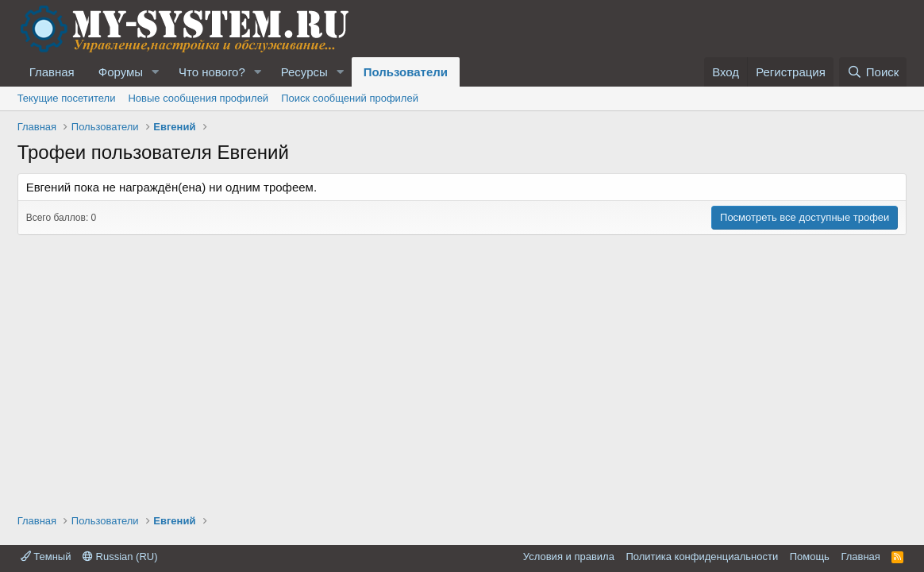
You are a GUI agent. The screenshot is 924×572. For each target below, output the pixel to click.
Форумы (121, 72)
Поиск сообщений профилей (350, 98)
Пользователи (406, 72)
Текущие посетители (67, 98)
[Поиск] (873, 72)
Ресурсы (304, 72)
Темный (46, 557)
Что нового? (212, 72)
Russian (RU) (120, 557)
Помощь (810, 557)
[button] (156, 72)
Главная (52, 72)
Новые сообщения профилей (198, 98)
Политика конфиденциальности (702, 557)
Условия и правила (569, 557)
